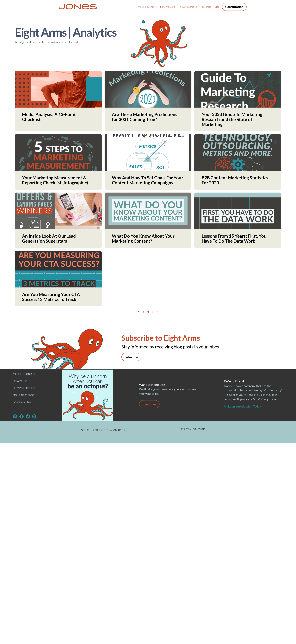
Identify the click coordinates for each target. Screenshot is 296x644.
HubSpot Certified (188, 7)
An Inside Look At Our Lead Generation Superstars (49, 238)
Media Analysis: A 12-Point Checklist (49, 117)
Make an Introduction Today (243, 406)
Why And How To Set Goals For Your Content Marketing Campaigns (147, 180)
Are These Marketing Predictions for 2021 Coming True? (145, 117)
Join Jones (149, 404)
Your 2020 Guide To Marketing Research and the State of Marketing (232, 119)
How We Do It (168, 7)
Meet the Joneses (147, 7)
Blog (217, 7)
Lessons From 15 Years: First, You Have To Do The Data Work (234, 238)
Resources (206, 7)
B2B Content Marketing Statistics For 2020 (235, 180)
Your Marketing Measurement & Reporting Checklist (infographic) (55, 180)
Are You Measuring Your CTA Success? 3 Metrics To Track (51, 297)
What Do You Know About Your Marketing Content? (143, 238)
